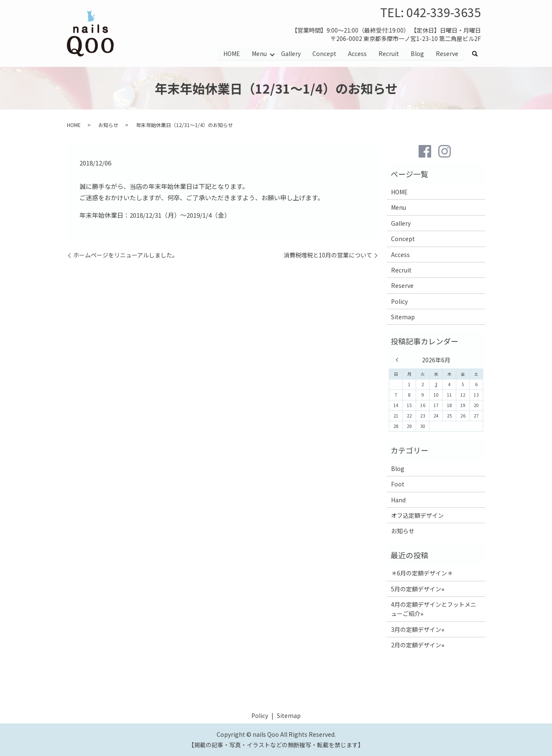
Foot (398, 484)
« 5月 (399, 360)
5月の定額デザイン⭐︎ (418, 589)
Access (357, 53)
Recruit (389, 53)
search (478, 54)
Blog (417, 53)
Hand (398, 500)
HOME (231, 53)
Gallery (291, 53)
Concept (324, 53)
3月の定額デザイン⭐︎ (418, 629)
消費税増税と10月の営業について (328, 255)
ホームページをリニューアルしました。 (126, 255)
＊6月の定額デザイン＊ (422, 573)
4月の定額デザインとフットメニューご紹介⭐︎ (434, 609)
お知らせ (108, 125)
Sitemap (403, 317)
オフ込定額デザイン (417, 515)
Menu (259, 53)
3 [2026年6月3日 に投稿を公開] (436, 384)
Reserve (447, 53)
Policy (399, 301)
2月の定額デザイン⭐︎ (418, 645)
